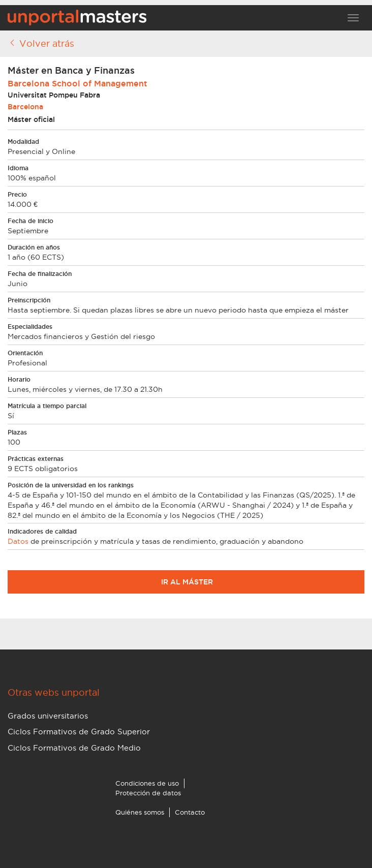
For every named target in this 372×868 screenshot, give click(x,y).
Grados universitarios (48, 716)
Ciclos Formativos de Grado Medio (74, 748)
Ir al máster (186, 582)
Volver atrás (41, 43)
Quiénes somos (140, 812)
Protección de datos (148, 793)
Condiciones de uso (147, 783)
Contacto (190, 812)
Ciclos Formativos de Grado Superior (79, 732)
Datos (18, 541)
